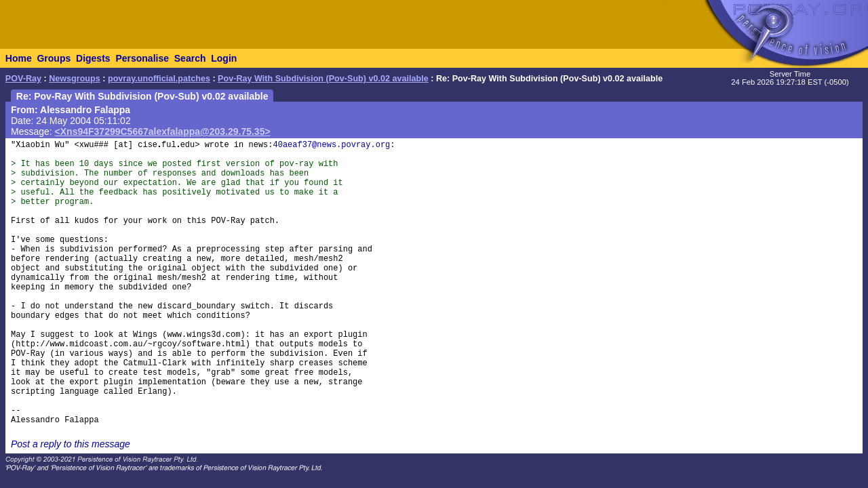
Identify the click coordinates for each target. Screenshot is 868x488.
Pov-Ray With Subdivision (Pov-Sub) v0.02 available (323, 79)
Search (190, 58)
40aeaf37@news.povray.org (331, 145)
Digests (93, 58)
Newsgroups (75, 79)
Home (19, 58)
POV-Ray (23, 79)
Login (224, 58)
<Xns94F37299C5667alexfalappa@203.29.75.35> (163, 131)
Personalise (142, 58)
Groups (54, 58)
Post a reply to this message (71, 444)
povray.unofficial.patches (159, 79)
